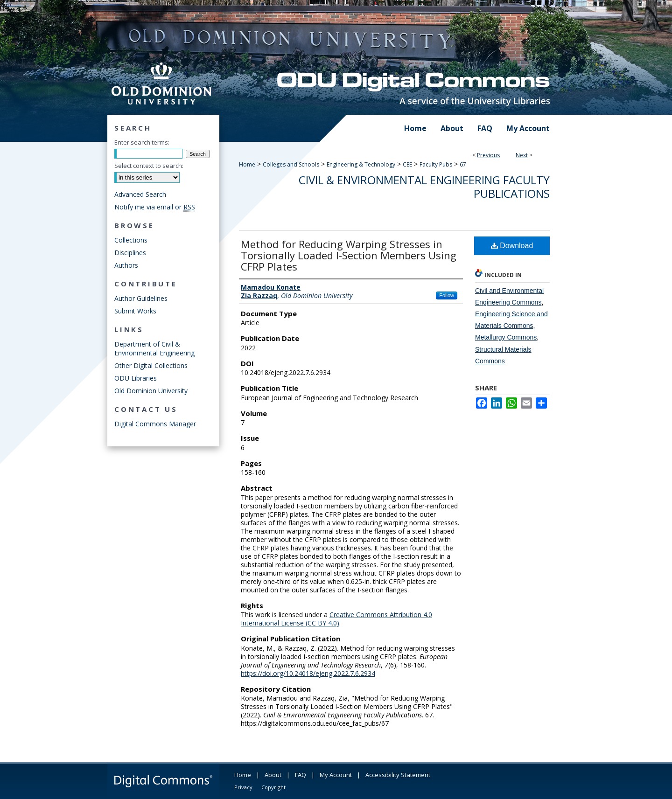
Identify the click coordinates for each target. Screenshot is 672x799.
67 (463, 164)
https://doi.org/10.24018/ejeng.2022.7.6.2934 (308, 673)
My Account (336, 775)
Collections (131, 240)
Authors (126, 265)
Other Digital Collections (151, 365)
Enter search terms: (142, 142)
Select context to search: (149, 166)
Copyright (273, 787)
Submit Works (135, 311)
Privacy (243, 787)
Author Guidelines (141, 298)
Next (522, 155)
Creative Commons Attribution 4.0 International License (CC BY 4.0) (336, 619)
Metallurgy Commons (506, 337)
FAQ (301, 775)
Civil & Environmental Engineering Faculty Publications (424, 187)
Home (247, 164)
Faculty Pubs (436, 164)
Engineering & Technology (361, 164)
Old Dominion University (151, 391)
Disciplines (130, 253)
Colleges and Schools (291, 164)
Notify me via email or (155, 207)
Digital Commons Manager (155, 424)
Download (512, 246)
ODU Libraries (136, 378)
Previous (488, 155)
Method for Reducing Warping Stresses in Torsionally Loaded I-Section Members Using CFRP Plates (349, 255)
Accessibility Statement (398, 775)
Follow (447, 295)
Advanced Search (140, 194)
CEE (407, 164)
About (273, 775)
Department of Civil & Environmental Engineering (154, 348)
